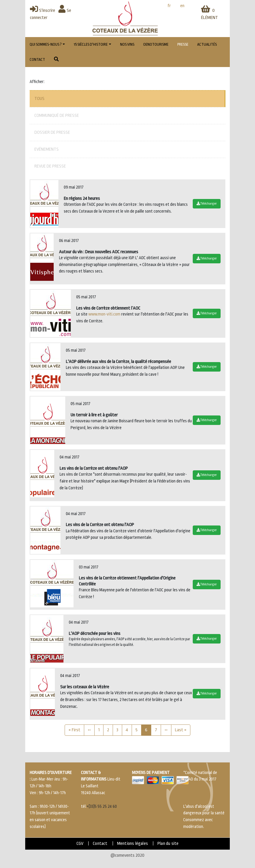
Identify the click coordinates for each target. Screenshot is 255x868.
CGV (80, 844)
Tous (39, 99)
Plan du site (168, 844)
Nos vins (127, 44)
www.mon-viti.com (104, 314)
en (182, 6)
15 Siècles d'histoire (91, 44)
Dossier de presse (52, 132)
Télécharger (207, 204)
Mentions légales (133, 844)
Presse (183, 44)
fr (169, 6)
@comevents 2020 (128, 855)
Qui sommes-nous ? (46, 44)
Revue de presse (50, 166)
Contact (37, 60)
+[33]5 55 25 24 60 (102, 806)
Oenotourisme (156, 44)
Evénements (47, 149)
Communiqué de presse (57, 116)
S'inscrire (43, 11)
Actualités (207, 44)
